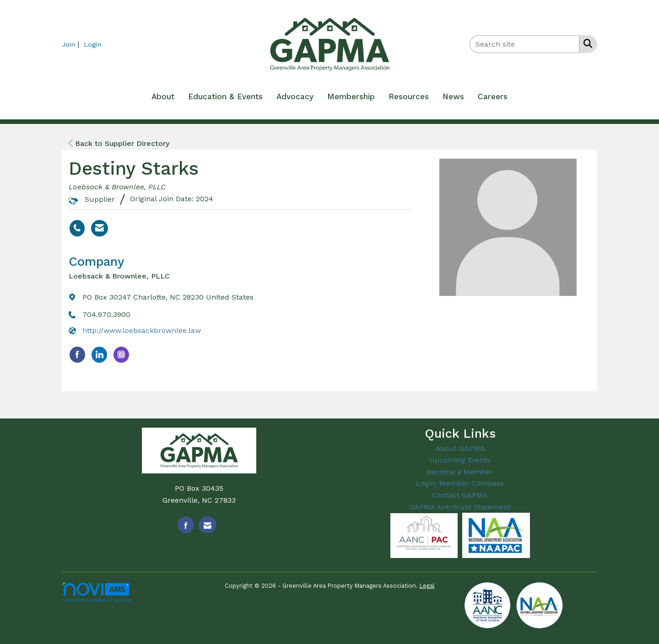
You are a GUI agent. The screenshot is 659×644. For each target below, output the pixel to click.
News (453, 97)
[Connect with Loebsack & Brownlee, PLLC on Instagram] (121, 355)
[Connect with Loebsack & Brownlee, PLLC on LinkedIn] (99, 355)
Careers (493, 97)
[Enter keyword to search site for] (524, 44)
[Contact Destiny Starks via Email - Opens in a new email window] (100, 228)
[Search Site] (586, 43)
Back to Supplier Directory (119, 143)
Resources (409, 97)
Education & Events (225, 97)
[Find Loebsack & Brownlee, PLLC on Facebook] (77, 355)
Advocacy (295, 97)
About (163, 97)
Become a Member (460, 472)
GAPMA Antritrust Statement (460, 507)
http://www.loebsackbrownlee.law (142, 330)
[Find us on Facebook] (186, 525)
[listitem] (72, 44)
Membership (351, 97)
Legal (427, 586)
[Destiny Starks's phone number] (77, 228)
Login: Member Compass (460, 483)
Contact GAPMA (460, 495)
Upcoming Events (460, 460)
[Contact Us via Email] (208, 525)
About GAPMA (460, 448)
